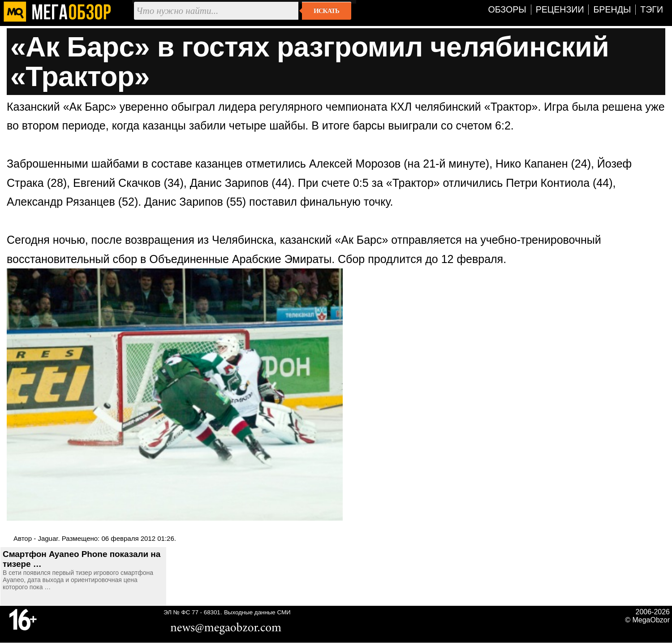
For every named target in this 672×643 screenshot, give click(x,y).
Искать (326, 11)
